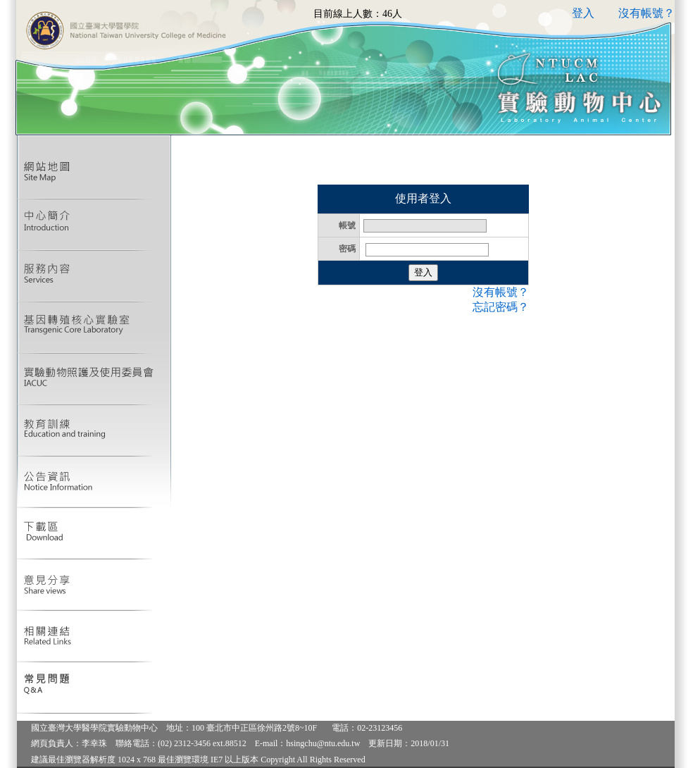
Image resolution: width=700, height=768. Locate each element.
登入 (583, 13)
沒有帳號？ (646, 13)
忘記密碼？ (501, 307)
